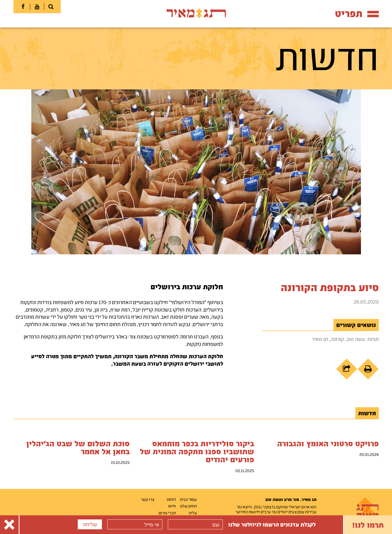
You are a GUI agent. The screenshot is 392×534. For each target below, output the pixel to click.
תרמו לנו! (368, 525)
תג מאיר (320, 339)
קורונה (337, 339)
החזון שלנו (188, 506)
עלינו (193, 513)
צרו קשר (148, 499)
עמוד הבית (188, 499)
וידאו (172, 506)
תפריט (357, 13)
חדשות (367, 413)
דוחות (171, 499)
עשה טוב (356, 339)
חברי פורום (167, 513)
